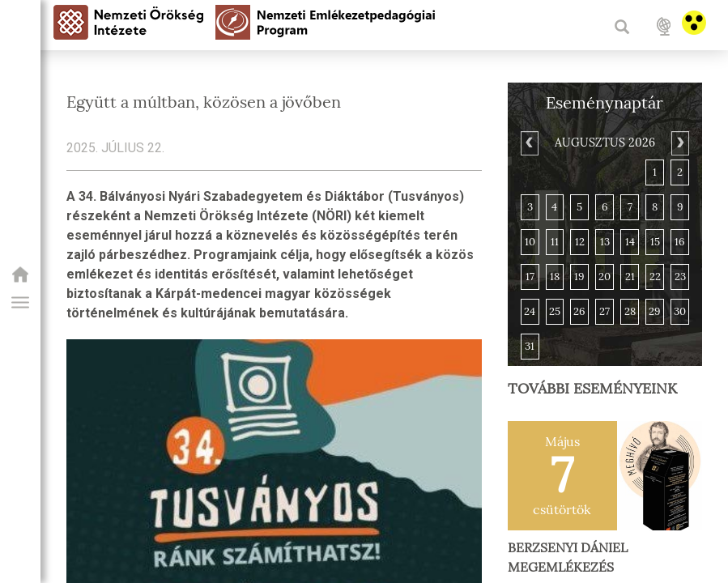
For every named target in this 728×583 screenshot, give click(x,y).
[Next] (680, 143)
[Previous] (530, 143)
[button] (20, 303)
